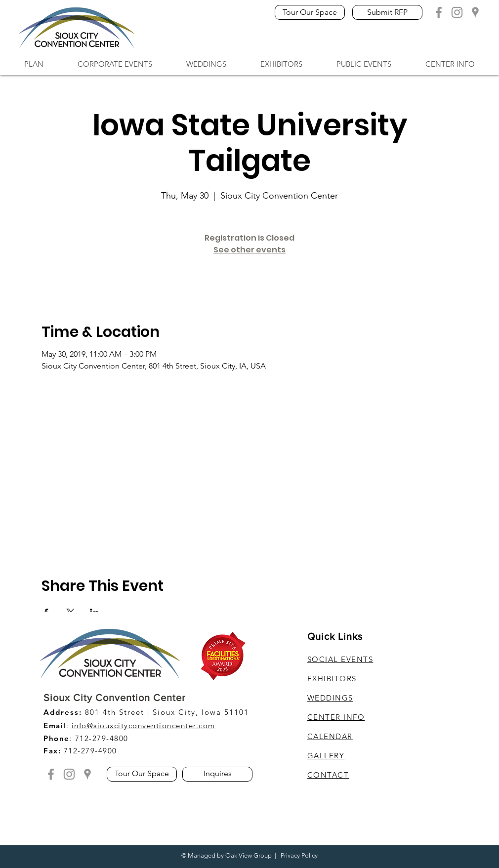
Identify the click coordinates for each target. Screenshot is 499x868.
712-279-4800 (102, 738)
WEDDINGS (330, 698)
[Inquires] (217, 774)
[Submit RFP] (387, 12)
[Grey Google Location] (475, 12)
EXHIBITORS (332, 679)
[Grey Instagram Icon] (457, 12)
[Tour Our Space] (310, 12)
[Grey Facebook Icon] (439, 12)
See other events (249, 250)
